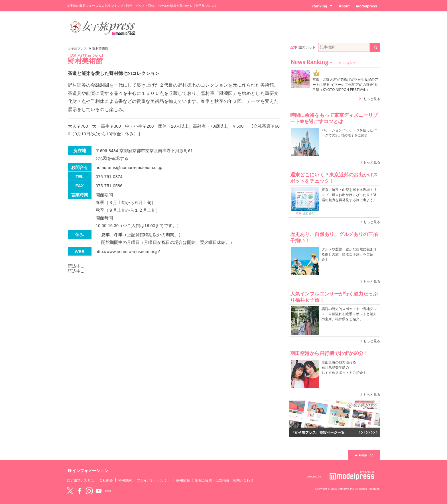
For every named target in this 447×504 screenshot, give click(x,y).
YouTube (99, 491)
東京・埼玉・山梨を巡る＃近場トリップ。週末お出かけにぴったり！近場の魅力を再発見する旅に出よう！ (349, 195)
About (344, 6)
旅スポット (307, 47)
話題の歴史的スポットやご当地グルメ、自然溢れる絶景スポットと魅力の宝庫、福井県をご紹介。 (349, 314)
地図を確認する (113, 158)
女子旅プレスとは (80, 480)
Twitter (70, 491)
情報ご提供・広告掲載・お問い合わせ (224, 480)
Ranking (322, 6)
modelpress (366, 6)
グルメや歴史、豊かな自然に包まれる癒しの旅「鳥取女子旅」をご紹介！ (349, 254)
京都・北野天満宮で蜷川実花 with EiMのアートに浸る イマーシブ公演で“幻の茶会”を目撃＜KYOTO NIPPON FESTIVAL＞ (345, 85)
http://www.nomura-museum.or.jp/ (128, 251)
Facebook (80, 491)
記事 (294, 47)
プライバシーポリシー (154, 480)
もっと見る (372, 99)
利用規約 (125, 480)
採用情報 (183, 480)
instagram (89, 491)
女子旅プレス (77, 48)
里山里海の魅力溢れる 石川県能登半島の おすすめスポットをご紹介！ (344, 368)
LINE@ (108, 491)
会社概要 (106, 480)
